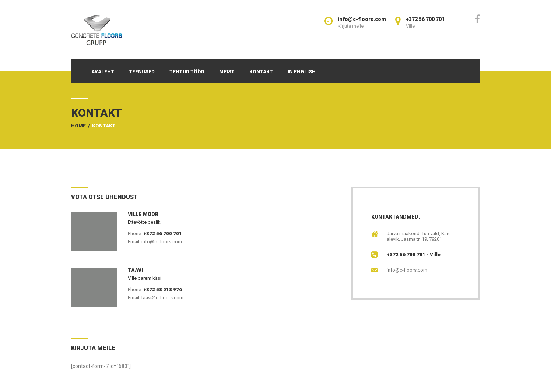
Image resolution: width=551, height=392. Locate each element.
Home (78, 126)
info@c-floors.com (407, 270)
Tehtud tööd (187, 72)
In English (302, 72)
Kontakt (261, 72)
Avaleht (103, 72)
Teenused (142, 72)
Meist (227, 72)
